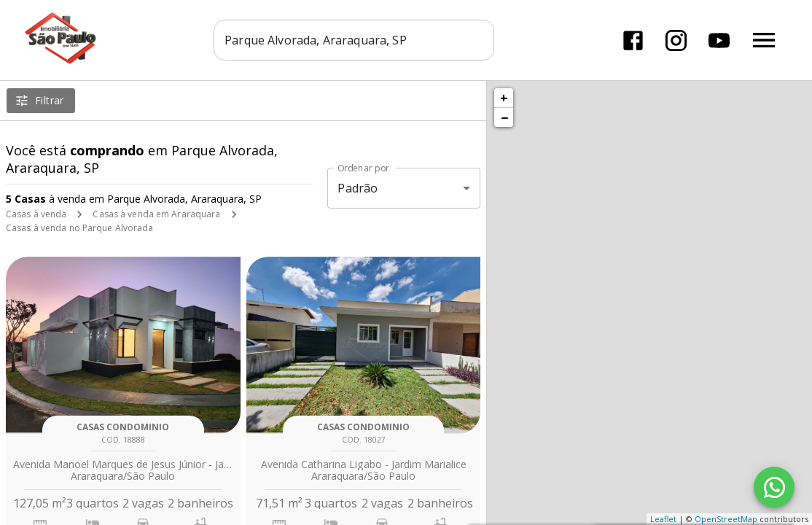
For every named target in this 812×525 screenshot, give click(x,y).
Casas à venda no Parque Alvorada (80, 228)
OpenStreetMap (726, 519)
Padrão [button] (358, 188)
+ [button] (504, 98)
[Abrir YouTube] (719, 40)
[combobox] (355, 40)
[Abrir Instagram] (676, 40)
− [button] (504, 117)
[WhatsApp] (774, 487)
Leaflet (663, 519)
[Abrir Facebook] (633, 40)
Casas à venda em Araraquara (156, 214)
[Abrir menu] (764, 40)
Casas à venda (36, 214)
